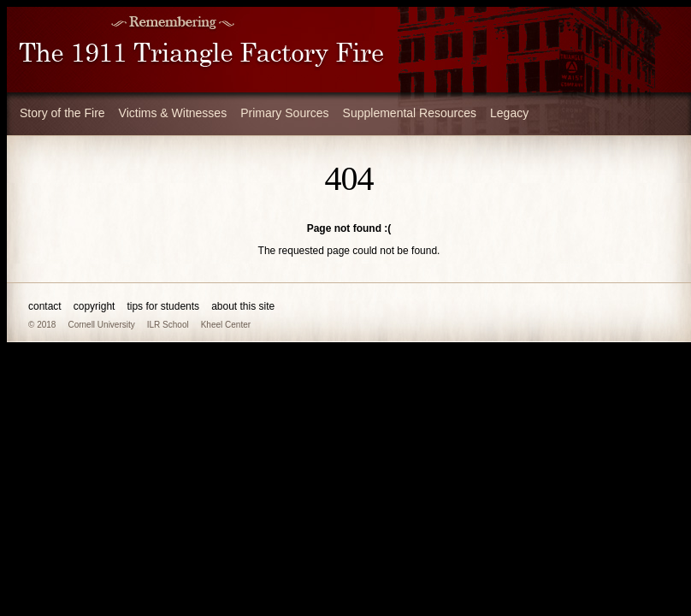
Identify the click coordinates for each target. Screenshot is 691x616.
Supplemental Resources (410, 113)
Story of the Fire (62, 113)
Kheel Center (226, 325)
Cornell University (101, 325)
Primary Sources (284, 113)
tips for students (163, 306)
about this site (243, 306)
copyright (94, 306)
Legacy (509, 113)
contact (45, 306)
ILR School (168, 325)
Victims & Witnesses (173, 113)
